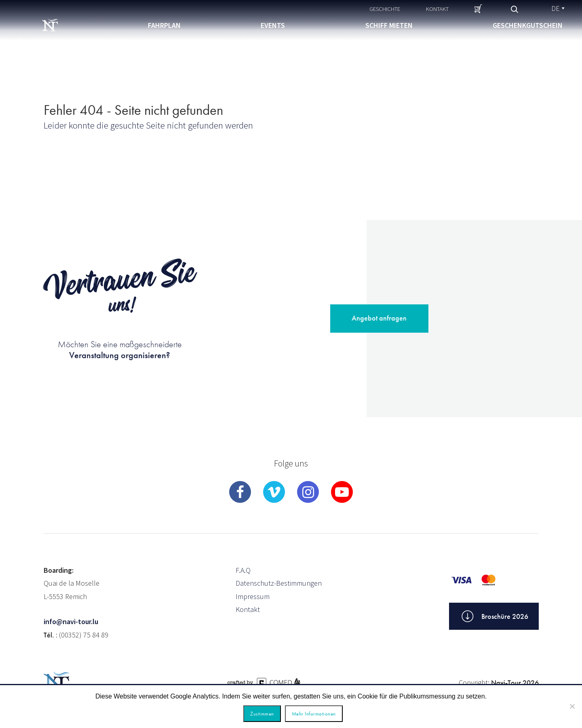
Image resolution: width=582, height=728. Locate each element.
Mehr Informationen (314, 714)
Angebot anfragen (379, 318)
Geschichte (385, 9)
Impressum (253, 596)
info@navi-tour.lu (71, 621)
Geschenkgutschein (528, 25)
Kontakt (437, 9)
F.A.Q (243, 570)
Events (273, 25)
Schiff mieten (389, 25)
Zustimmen (262, 714)
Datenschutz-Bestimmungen (279, 583)
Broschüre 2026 (494, 616)
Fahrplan (164, 25)
